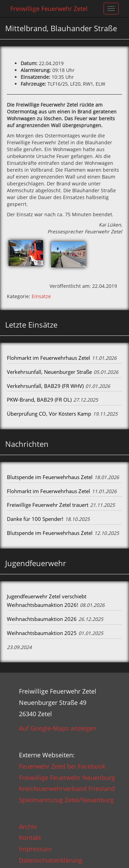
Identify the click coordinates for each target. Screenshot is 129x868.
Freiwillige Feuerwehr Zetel (49, 9)
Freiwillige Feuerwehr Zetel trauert (48, 505)
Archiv (28, 827)
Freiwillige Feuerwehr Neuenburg (67, 778)
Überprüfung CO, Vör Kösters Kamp (49, 414)
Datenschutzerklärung (51, 860)
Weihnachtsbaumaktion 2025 (42, 633)
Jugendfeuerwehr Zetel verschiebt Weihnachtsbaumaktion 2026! (47, 601)
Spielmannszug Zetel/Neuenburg (66, 800)
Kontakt (30, 838)
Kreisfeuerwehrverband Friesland (67, 788)
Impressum (35, 849)
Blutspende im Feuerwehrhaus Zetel (50, 477)
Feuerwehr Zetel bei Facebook (62, 766)
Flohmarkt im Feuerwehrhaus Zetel (49, 358)
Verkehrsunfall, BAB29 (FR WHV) (45, 386)
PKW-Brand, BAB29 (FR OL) (39, 400)
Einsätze (41, 296)
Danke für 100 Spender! (35, 519)
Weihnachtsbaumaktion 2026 (42, 619)
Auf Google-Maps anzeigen (58, 728)
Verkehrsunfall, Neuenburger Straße (49, 372)
